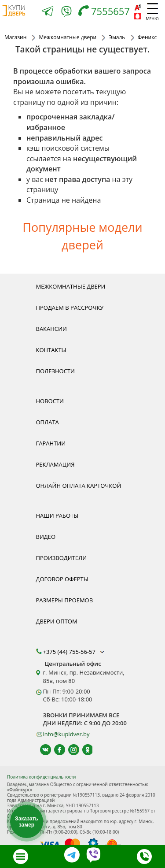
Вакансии (51, 329)
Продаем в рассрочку (70, 308)
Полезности (55, 371)
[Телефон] (106, 12)
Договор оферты (62, 579)
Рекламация (55, 464)
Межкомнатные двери (71, 286)
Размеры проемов (65, 600)
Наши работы (57, 516)
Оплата (48, 422)
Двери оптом (57, 621)
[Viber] (66, 13)
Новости (50, 401)
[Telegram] (48, 12)
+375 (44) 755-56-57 (75, 652)
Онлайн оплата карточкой (79, 486)
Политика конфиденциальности (41, 777)
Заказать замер (27, 822)
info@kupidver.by (66, 734)
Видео (46, 537)
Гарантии (51, 443)
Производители (62, 558)
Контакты (51, 350)
